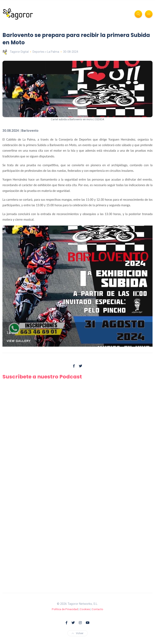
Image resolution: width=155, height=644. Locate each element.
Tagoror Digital (16, 52)
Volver (77, 633)
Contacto (97, 609)
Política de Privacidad (65, 609)
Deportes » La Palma (46, 52)
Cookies (85, 609)
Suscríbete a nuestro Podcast (42, 377)
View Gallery (19, 341)
